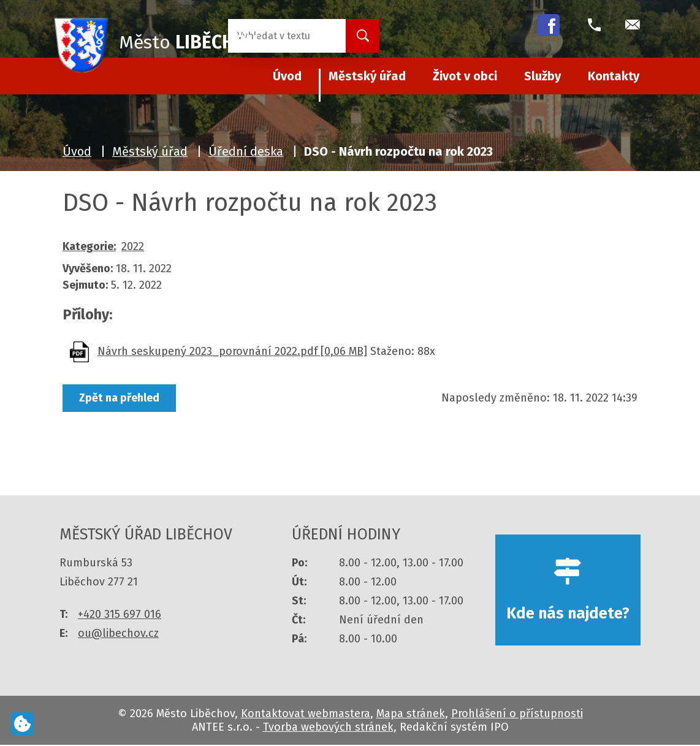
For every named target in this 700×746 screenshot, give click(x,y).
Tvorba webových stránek (328, 728)
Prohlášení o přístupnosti (517, 715)
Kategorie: (89, 246)
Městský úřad (367, 76)
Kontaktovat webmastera (306, 715)
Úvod (77, 151)
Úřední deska (246, 151)
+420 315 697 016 (120, 614)
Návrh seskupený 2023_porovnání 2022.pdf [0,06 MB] (232, 351)
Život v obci (465, 76)
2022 (133, 246)
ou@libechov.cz (118, 633)
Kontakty (614, 76)
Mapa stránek (411, 715)
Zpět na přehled (119, 398)
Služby (542, 76)
